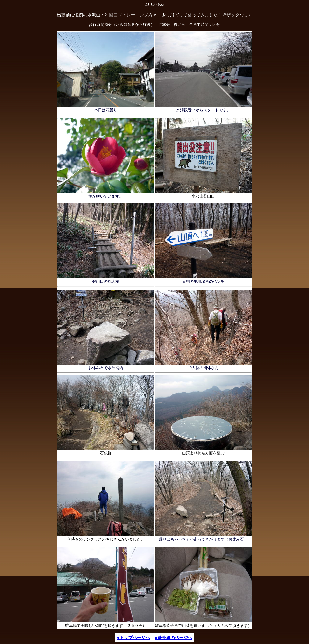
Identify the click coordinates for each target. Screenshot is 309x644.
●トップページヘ (133, 638)
